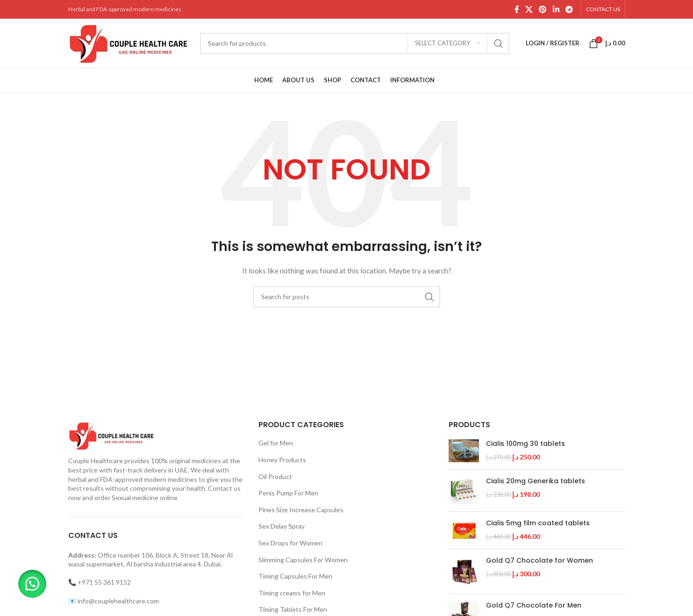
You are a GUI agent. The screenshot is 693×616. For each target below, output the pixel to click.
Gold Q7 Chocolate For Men (534, 605)
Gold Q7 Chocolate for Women (539, 561)
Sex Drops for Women (290, 543)
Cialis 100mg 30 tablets (525, 444)
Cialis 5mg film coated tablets (538, 523)
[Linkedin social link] (556, 9)
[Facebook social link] (517, 9)
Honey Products (282, 460)
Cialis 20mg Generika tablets (536, 481)
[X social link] (529, 9)
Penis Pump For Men (288, 493)
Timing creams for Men (292, 593)
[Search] (355, 43)
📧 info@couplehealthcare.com (114, 601)
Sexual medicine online (145, 498)
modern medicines (171, 479)
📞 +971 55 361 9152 (100, 582)
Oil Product (275, 476)
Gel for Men (276, 443)
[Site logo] (129, 42)
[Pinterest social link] (543, 9)
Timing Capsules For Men (295, 576)
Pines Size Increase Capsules (301, 510)
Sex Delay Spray (282, 526)
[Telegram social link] (569, 9)
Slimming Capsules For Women (303, 560)
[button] (33, 583)
